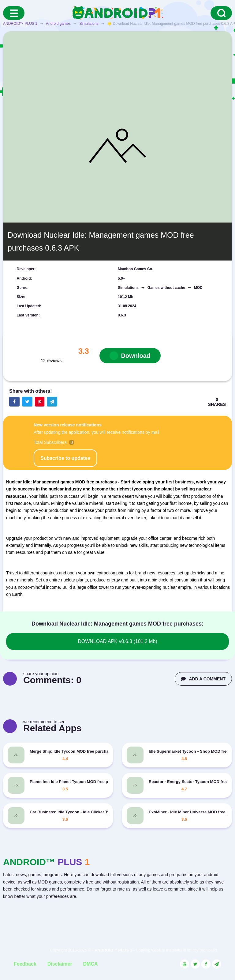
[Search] (221, 13)
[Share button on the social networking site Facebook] (14, 402)
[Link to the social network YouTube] (185, 964)
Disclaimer (60, 964)
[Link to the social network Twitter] (195, 964)
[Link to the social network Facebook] (206, 964)
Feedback (25, 964)
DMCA (91, 964)
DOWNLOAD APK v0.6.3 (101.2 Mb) (117, 641)
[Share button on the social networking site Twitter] (27, 402)
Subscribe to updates (65, 458)
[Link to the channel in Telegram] (217, 964)
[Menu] (14, 13)
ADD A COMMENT (203, 679)
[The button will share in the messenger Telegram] (52, 402)
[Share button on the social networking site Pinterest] (40, 402)
